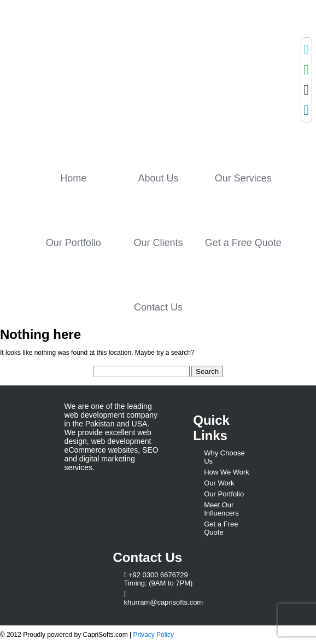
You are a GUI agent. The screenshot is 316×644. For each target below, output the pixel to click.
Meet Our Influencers (221, 509)
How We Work (227, 472)
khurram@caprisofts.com (164, 602)
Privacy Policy (153, 635)
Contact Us (158, 307)
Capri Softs (125, 81)
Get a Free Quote (243, 243)
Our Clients (158, 243)
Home (73, 178)
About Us (158, 178)
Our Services (243, 178)
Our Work (219, 483)
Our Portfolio (74, 243)
